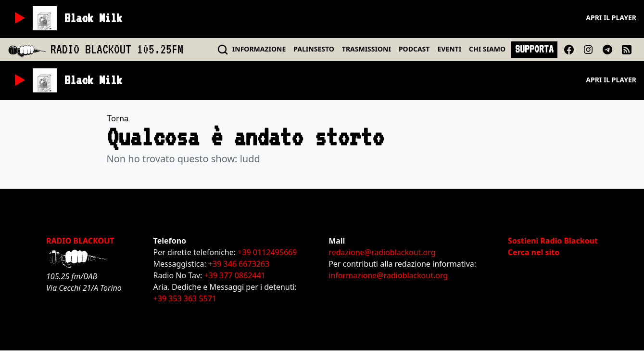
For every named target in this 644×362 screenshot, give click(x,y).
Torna (118, 118)
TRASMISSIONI (366, 49)
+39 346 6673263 (239, 264)
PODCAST (414, 49)
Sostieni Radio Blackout (553, 241)
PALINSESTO (314, 49)
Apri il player (611, 18)
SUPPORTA (534, 49)
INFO (259, 49)
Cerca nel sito (534, 252)
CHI (487, 49)
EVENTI (449, 49)
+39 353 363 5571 (185, 298)
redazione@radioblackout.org (382, 252)
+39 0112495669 (267, 252)
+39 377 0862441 (234, 275)
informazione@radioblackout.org (388, 275)
